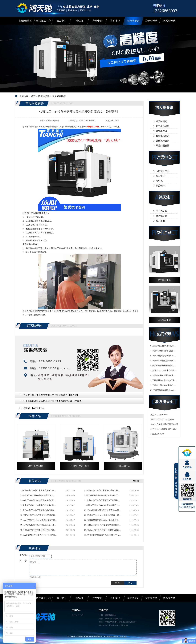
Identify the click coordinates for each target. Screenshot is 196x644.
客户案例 (115, 21)
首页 (33, 96)
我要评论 (35, 548)
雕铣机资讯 (161, 131)
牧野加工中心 (39, 408)
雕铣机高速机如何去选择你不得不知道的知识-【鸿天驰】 (56, 401)
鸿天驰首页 (26, 21)
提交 (130, 583)
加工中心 (61, 21)
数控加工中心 (43, 598)
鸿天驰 (164, 197)
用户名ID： (24, 555)
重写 (117, 583)
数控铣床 (160, 186)
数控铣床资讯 (163, 136)
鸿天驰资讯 (133, 21)
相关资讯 (35, 481)
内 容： (24, 561)
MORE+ (137, 481)
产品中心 (97, 21)
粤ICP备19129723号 (111, 637)
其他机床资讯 (163, 141)
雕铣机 (79, 21)
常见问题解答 (59, 96)
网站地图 (124, 637)
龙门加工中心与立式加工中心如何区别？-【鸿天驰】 (53, 395)
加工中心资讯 (163, 126)
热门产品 (164, 232)
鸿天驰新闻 (161, 121)
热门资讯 (164, 334)
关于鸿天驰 (151, 21)
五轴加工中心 (43, 21)
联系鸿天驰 (169, 21)
